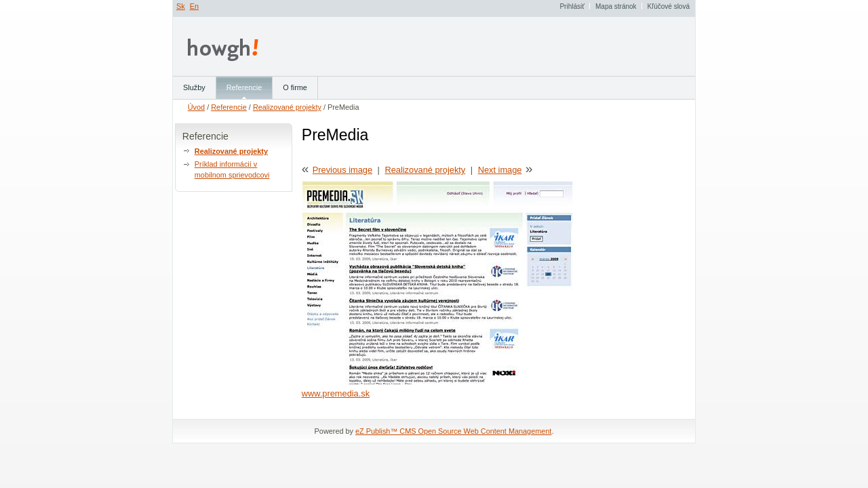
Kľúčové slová (669, 6)
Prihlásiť (572, 6)
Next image (500, 170)
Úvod (196, 107)
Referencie (229, 107)
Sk (181, 6)
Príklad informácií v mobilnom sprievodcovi (232, 169)
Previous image (342, 170)
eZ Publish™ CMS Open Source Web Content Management (453, 431)
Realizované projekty (287, 107)
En (194, 6)
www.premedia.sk (336, 393)
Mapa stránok (616, 6)
